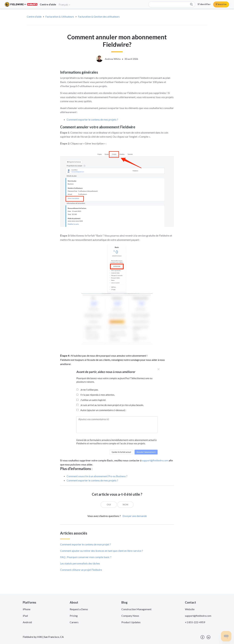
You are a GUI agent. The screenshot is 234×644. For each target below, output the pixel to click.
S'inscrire (221, 4)
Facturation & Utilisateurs (60, 16)
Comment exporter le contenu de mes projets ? (92, 119)
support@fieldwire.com (155, 460)
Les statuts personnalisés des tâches (80, 563)
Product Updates (131, 622)
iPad (25, 616)
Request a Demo (79, 609)
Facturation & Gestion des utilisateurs (99, 16)
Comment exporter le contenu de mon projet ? (85, 544)
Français (65, 4)
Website (190, 609)
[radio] (109, 505)
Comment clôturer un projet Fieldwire (81, 570)
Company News (130, 616)
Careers (74, 622)
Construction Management (136, 609)
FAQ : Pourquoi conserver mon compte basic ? (86, 557)
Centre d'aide (34, 16)
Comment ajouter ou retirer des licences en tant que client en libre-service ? (102, 551)
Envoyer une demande (135, 516)
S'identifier (204, 4)
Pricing (74, 616)
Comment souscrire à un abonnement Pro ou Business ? (97, 476)
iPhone (27, 609)
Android (27, 622)
